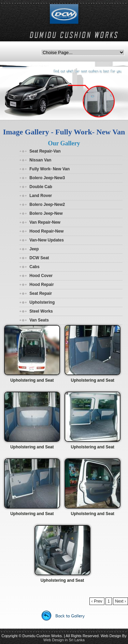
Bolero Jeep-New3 (47, 178)
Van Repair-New (45, 222)
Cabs (34, 267)
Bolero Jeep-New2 (47, 205)
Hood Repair (41, 285)
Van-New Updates (47, 240)
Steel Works (41, 311)
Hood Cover (41, 276)
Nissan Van (40, 160)
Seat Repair (41, 293)
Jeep (34, 249)
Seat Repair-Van (45, 151)
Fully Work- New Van (49, 169)
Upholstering (42, 302)
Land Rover (41, 196)
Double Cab (41, 187)
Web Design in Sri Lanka (64, 640)
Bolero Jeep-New (46, 213)
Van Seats (39, 320)
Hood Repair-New (46, 231)
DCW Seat (39, 258)
